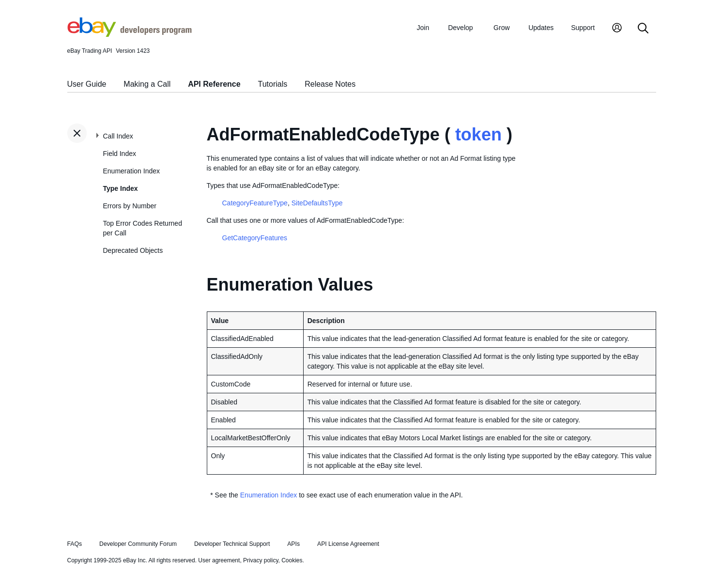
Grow (501, 28)
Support (583, 28)
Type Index (121, 188)
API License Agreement (348, 544)
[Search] (643, 29)
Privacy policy (261, 560)
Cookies (292, 560)
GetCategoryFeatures (255, 238)
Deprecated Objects (133, 250)
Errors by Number (130, 206)
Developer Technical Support (232, 544)
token (478, 134)
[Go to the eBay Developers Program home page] (130, 34)
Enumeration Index (132, 171)
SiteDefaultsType (317, 203)
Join (423, 28)
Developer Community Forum (138, 544)
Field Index (120, 154)
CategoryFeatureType (255, 203)
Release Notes (330, 84)
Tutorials (273, 84)
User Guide (87, 84)
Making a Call (147, 84)
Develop (460, 28)
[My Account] (617, 29)
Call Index (118, 136)
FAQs (75, 544)
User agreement (219, 560)
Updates (541, 28)
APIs (293, 544)
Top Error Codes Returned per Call (143, 228)
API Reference (214, 84)
